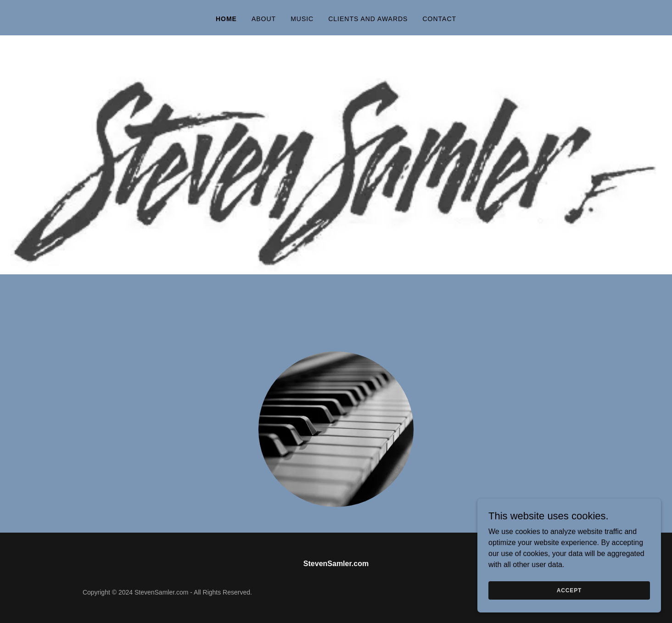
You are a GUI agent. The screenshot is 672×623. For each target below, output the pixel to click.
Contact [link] (439, 19)
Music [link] (302, 19)
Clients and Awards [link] (368, 19)
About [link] (264, 19)
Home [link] (226, 19)
